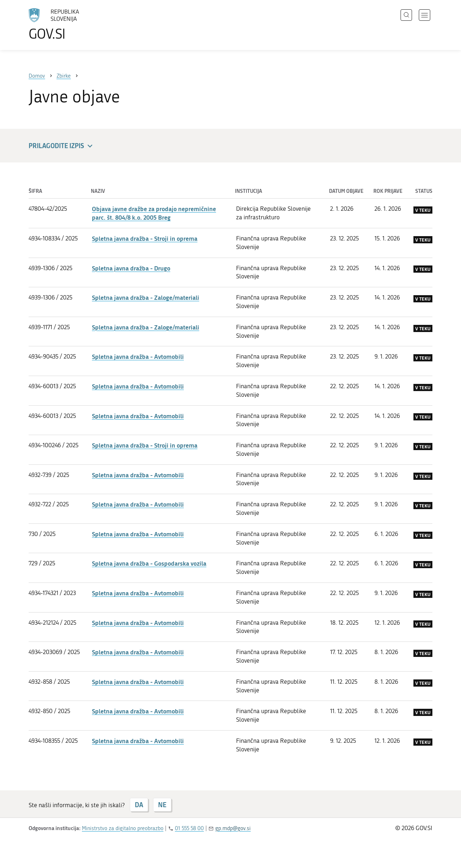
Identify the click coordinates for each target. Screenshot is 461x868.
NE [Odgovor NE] (162, 805)
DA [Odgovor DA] (139, 805)
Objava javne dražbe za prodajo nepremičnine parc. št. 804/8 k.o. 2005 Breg (154, 213)
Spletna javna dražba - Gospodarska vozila (149, 563)
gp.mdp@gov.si (233, 828)
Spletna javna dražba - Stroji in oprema (145, 238)
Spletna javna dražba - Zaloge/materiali (146, 297)
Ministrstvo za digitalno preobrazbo (123, 828)
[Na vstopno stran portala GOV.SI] (74, 24)
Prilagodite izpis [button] (62, 146)
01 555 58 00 (189, 828)
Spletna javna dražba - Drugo (131, 268)
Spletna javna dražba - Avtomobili (138, 356)
